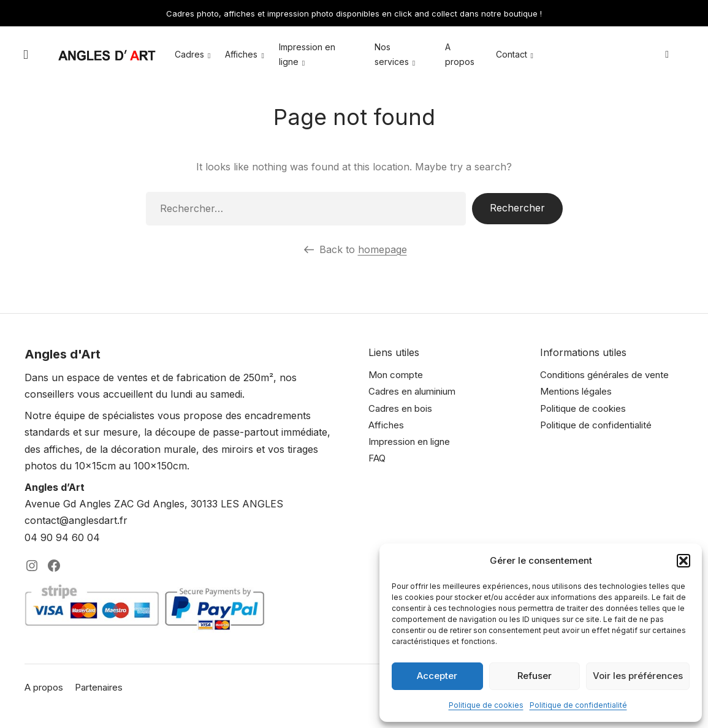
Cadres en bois (400, 408)
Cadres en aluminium (412, 391)
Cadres (189, 55)
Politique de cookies (486, 705)
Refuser (535, 676)
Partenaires (99, 687)
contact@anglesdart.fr (76, 520)
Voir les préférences (638, 676)
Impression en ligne (409, 442)
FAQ (377, 458)
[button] (683, 561)
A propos (44, 687)
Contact (512, 55)
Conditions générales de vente (604, 375)
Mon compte (396, 375)
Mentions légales (576, 391)
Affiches (241, 55)
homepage (383, 249)
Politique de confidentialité (578, 705)
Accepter (437, 676)
